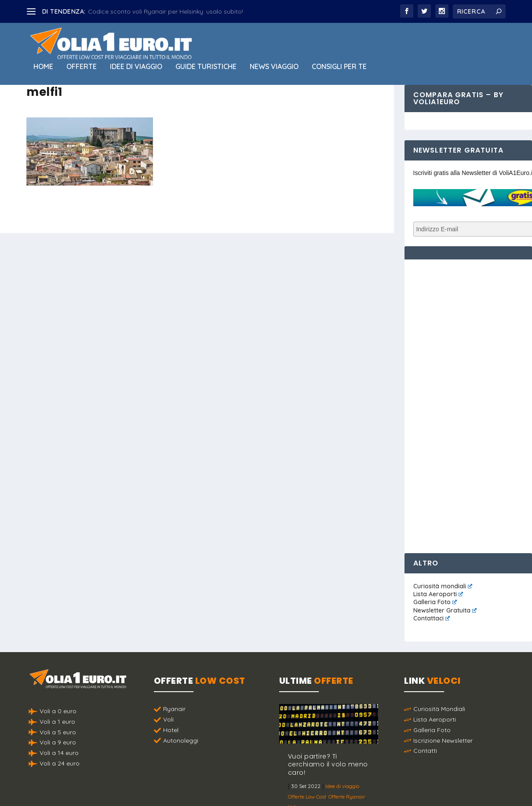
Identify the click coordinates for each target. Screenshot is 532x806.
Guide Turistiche (206, 67)
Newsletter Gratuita (445, 610)
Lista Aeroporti (438, 594)
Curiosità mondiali (443, 586)
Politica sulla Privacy (291, 786)
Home (43, 67)
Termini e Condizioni (356, 786)
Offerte (82, 67)
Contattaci (432, 618)
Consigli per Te (339, 67)
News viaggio (274, 67)
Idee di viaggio (136, 67)
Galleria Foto (435, 602)
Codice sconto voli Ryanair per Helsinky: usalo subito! (166, 11)
